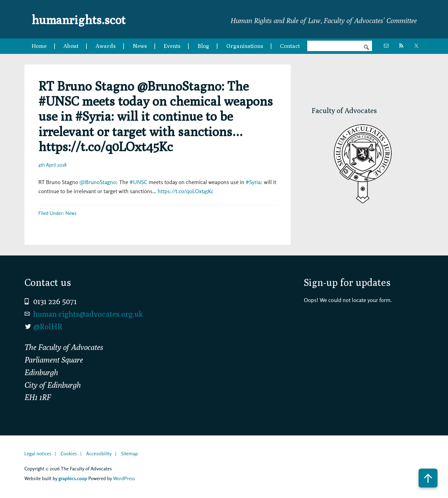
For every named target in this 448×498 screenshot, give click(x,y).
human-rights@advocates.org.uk (88, 314)
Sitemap (129, 453)
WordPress (124, 478)
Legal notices (38, 453)
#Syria (253, 182)
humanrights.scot (87, 19)
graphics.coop (73, 478)
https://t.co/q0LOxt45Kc (186, 191)
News (71, 213)
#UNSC (139, 182)
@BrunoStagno (98, 182)
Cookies (69, 453)
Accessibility (99, 453)
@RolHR (48, 327)
